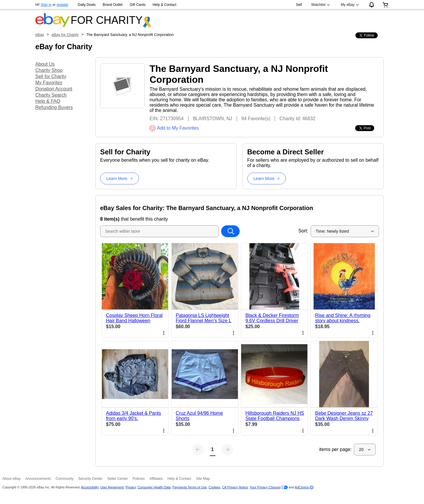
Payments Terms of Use (190, 487)
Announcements (38, 479)
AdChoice (304, 487)
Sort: (303, 231)
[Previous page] (198, 450)
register (62, 5)
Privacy (131, 487)
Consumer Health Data (154, 487)
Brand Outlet (113, 5)
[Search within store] (230, 231)
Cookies (214, 487)
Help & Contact (164, 5)
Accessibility (90, 487)
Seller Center (117, 479)
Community (65, 479)
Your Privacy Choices (265, 487)
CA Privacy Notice (235, 487)
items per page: (335, 449)
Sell (299, 5)
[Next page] (227, 450)
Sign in (46, 5)
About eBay (11, 479)
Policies (139, 479)
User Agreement (112, 487)
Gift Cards (138, 5)
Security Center (90, 479)
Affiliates (156, 479)
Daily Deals (87, 5)
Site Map (203, 479)
